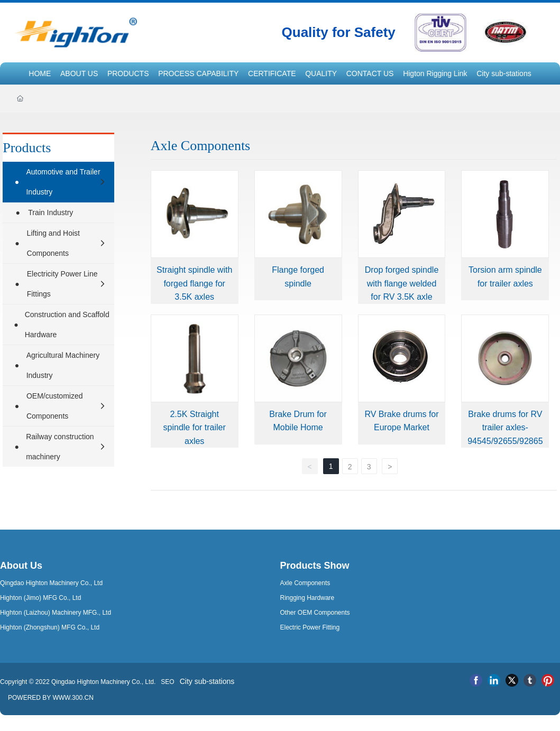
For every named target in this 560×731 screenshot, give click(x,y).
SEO (167, 682)
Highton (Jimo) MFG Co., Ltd (40, 598)
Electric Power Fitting (310, 627)
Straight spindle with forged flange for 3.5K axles (194, 283)
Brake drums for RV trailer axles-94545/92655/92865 (505, 428)
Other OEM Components (315, 613)
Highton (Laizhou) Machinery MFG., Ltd (56, 613)
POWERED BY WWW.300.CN (51, 698)
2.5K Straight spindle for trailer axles (195, 428)
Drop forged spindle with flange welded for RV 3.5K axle (402, 283)
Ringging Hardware (307, 598)
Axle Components (305, 583)
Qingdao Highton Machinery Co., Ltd (51, 583)
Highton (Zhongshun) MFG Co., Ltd (50, 627)
